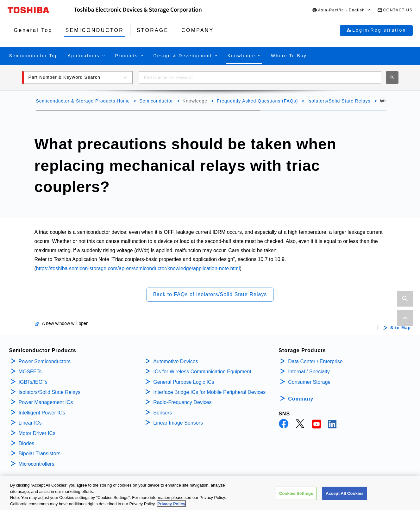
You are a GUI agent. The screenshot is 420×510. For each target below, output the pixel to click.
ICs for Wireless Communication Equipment (202, 372)
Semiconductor (156, 101)
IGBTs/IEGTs (33, 382)
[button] (342, 10)
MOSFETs (30, 372)
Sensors (163, 413)
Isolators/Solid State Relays (339, 101)
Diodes (27, 443)
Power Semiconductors (45, 361)
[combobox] (260, 78)
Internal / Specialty (309, 372)
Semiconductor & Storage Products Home (83, 101)
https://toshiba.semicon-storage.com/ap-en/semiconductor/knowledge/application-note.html (138, 268)
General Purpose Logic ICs (184, 382)
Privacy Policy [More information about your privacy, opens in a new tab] (171, 506)
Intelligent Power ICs (42, 413)
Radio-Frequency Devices (182, 402)
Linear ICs (30, 423)
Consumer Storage (309, 382)
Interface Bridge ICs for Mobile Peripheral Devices (209, 392)
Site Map (401, 328)
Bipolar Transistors (40, 454)
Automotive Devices (176, 361)
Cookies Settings (296, 496)
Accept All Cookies (345, 496)
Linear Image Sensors (178, 423)
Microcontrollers (37, 464)
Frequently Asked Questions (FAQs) (257, 101)
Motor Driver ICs (37, 433)
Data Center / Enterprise (315, 361)
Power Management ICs (46, 402)
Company (301, 399)
